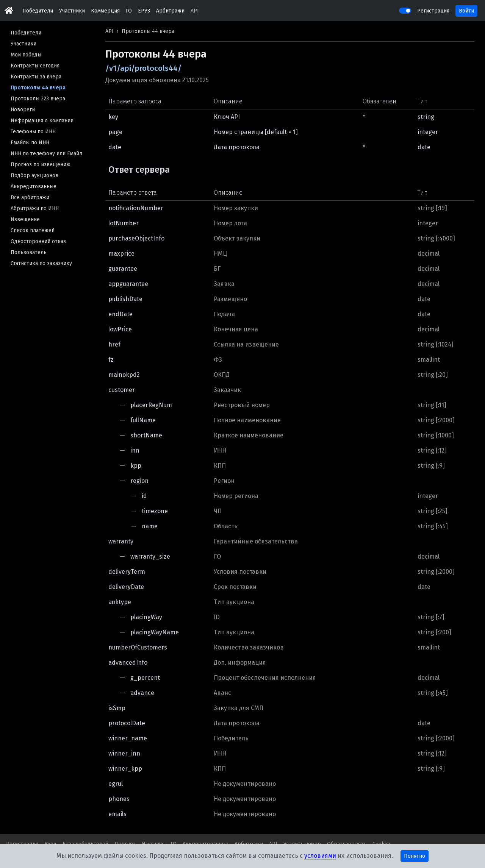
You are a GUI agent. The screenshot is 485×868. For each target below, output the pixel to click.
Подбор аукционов (34, 176)
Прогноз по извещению (41, 165)
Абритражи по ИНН (35, 208)
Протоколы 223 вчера (38, 99)
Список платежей (33, 230)
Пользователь (29, 252)
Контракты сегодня (35, 66)
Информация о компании (42, 121)
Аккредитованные (34, 187)
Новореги (23, 110)
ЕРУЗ (144, 11)
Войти (466, 11)
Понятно (415, 856)
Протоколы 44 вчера (38, 88)
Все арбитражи (30, 197)
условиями (320, 856)
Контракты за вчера (36, 77)
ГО (129, 11)
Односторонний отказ (38, 241)
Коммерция (105, 11)
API (195, 11)
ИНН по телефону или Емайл (46, 154)
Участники (72, 11)
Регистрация (433, 11)
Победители (38, 11)
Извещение (25, 219)
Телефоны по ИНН (33, 132)
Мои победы (26, 55)
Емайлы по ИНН (30, 143)
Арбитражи (170, 11)
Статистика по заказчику (41, 263)
